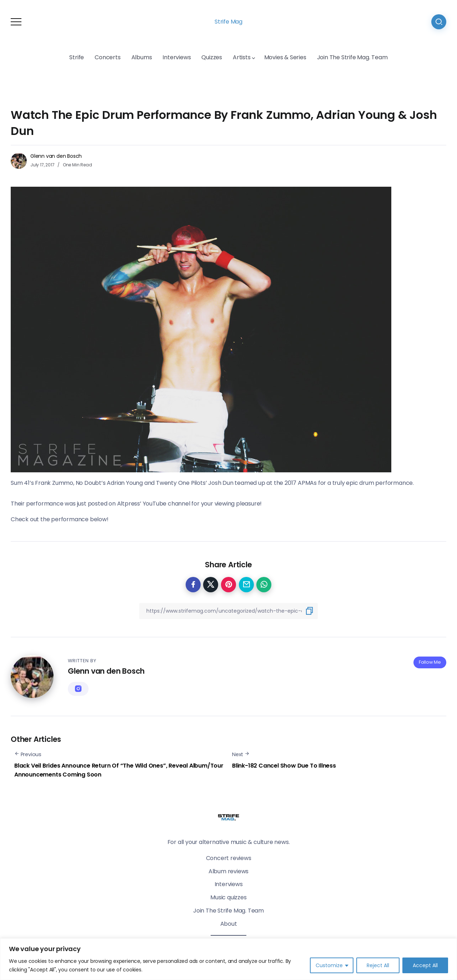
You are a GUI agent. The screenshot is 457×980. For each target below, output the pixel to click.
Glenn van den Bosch (56, 156)
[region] (228, 959)
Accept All (425, 965)
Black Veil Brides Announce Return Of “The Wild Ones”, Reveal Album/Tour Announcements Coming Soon (119, 770)
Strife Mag (228, 22)
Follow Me (430, 662)
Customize (329, 965)
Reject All (378, 965)
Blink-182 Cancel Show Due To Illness (284, 766)
